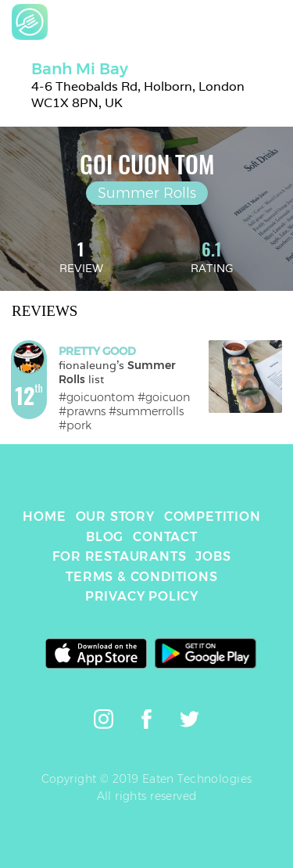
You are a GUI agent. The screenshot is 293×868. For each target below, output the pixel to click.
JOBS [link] (213, 556)
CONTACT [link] (165, 537)
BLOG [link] (105, 537)
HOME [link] (44, 516)
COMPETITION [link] (213, 516)
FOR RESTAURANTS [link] (119, 556)
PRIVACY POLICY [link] (142, 596)
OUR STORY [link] (115, 516)
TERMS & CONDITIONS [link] (141, 577)
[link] (30, 22)
